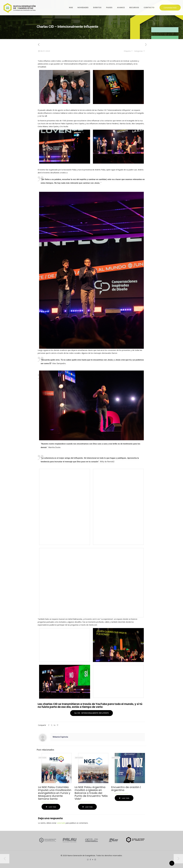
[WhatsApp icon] (88, 859)
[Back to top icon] (172, 863)
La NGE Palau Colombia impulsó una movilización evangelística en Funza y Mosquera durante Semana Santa (55, 793)
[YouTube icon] (93, 859)
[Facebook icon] (90, 859)
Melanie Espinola (60, 737)
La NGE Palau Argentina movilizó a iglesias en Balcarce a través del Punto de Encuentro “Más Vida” (91, 793)
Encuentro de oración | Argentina (126, 789)
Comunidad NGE (170, 8)
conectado (61, 823)
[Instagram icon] (95, 859)
